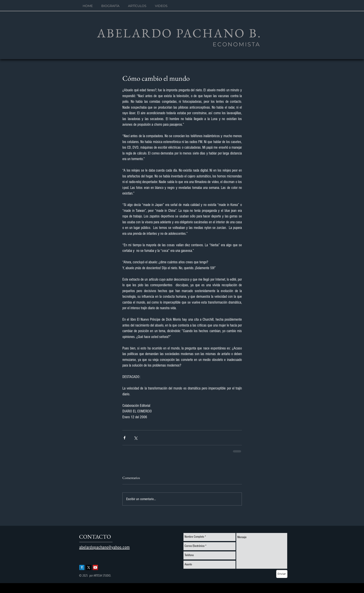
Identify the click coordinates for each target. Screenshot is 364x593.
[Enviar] (282, 574)
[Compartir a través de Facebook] (125, 438)
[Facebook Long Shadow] (82, 567)
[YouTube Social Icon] (95, 567)
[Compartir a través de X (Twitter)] (136, 438)
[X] (89, 567)
